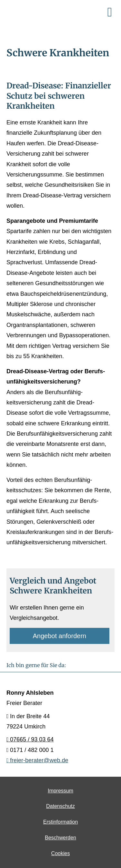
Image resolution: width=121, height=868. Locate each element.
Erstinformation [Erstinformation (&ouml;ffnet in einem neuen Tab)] (61, 822)
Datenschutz (60, 806)
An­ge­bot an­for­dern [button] (60, 636)
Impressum (60, 791)
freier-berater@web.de (37, 760)
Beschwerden (60, 838)
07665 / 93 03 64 (30, 739)
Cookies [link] (61, 853)
